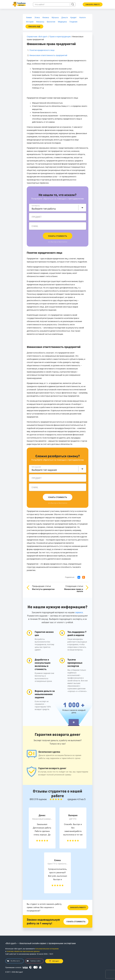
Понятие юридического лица (42, 50)
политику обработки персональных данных (23, 951)
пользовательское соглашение (47, 949)
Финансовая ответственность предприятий (48, 55)
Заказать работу (78, 907)
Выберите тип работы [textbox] (44, 209)
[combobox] (58, 208)
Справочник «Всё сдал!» (37, 37)
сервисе (79, 612)
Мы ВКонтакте (13, 961)
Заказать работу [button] (93, 5)
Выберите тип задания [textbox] (44, 470)
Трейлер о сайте (34, 961)
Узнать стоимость (58, 236)
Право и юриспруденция (60, 37)
